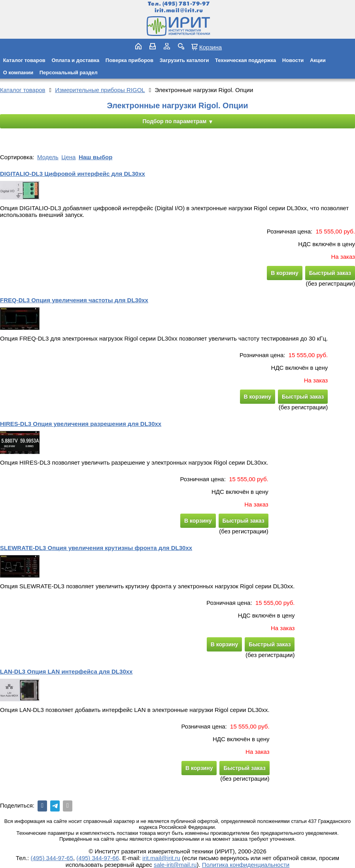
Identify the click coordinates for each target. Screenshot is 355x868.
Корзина (211, 47)
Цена (68, 157)
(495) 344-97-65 (52, 858)
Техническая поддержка (245, 60)
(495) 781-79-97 (186, 4)
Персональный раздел (69, 72)
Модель (48, 157)
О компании (18, 72)
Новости (293, 60)
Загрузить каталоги (184, 60)
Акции (318, 60)
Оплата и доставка (75, 60)
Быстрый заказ (330, 273)
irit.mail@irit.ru (179, 10)
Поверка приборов (129, 60)
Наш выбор (95, 157)
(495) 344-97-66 (98, 858)
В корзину (285, 273)
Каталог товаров (24, 60)
